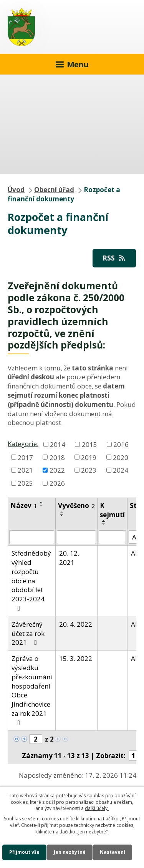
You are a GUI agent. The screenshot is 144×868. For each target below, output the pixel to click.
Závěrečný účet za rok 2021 (28, 633)
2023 (89, 470)
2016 (121, 444)
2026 (57, 483)
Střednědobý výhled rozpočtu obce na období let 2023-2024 (31, 580)
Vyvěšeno (76, 505)
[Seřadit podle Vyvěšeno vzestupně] (62, 512)
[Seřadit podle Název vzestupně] (41, 503)
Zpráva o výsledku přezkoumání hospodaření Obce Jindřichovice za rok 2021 (32, 690)
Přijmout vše (24, 852)
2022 (57, 470)
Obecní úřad (54, 190)
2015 (89, 444)
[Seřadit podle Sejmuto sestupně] (104, 524)
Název (24, 505)
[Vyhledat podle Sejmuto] (112, 537)
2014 (58, 444)
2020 (121, 457)
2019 (89, 457)
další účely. (97, 808)
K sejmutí (112, 510)
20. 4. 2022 (76, 624)
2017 (25, 457)
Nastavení (113, 852)
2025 (25, 483)
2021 (25, 470)
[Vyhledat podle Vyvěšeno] (76, 537)
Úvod (16, 190)
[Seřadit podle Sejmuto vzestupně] (104, 521)
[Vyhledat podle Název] (32, 537)
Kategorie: (23, 444)
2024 (121, 470)
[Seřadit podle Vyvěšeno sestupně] (62, 515)
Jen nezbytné (70, 852)
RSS (114, 258)
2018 (57, 457)
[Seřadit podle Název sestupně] (41, 506)
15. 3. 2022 (76, 658)
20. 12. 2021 (69, 558)
